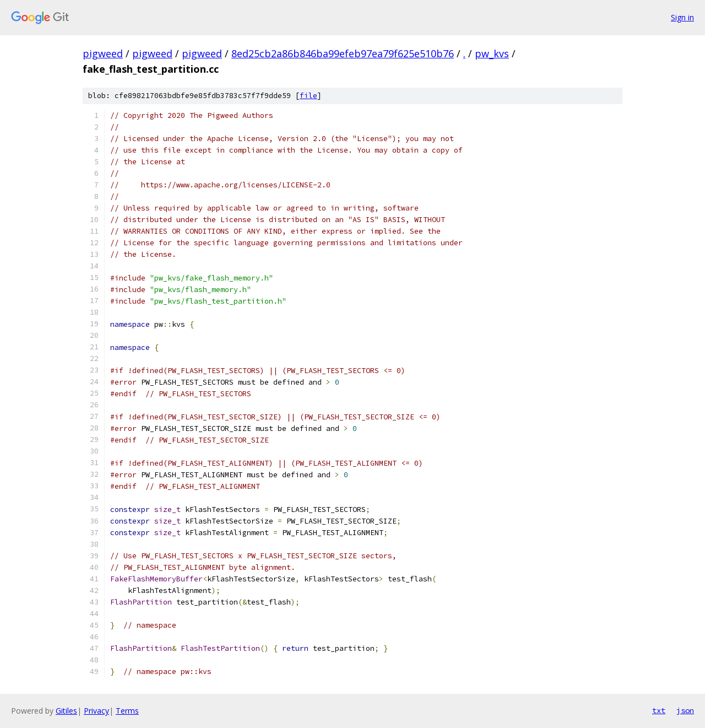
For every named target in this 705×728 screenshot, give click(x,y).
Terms (127, 711)
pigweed (103, 53)
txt (659, 710)
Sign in (682, 17)
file (308, 96)
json (685, 710)
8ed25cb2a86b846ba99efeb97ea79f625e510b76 (343, 53)
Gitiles (66, 711)
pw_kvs (492, 53)
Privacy (96, 711)
